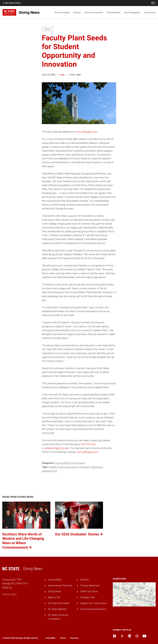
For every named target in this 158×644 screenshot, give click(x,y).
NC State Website (57, 609)
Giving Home (150, 12)
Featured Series (113, 12)
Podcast (77, 12)
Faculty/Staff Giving (66, 463)
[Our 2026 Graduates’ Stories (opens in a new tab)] (79, 526)
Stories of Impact (62, 12)
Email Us (7, 587)
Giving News (55, 591)
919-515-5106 (88, 444)
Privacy (63, 638)
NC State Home (11, 3)
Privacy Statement (90, 585)
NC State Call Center (59, 603)
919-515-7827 (9, 595)
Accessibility (55, 580)
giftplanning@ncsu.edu (57, 448)
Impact (81, 463)
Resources (74, 638)
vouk (62, 75)
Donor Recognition (132, 12)
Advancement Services (60, 585)
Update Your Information (93, 603)
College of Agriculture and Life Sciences (69, 467)
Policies (85, 580)
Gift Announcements (94, 12)
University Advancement (93, 609)
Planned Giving (49, 471)
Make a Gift (54, 597)
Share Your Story (89, 591)
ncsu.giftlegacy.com (87, 132)
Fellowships (97, 467)
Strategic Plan (88, 597)
